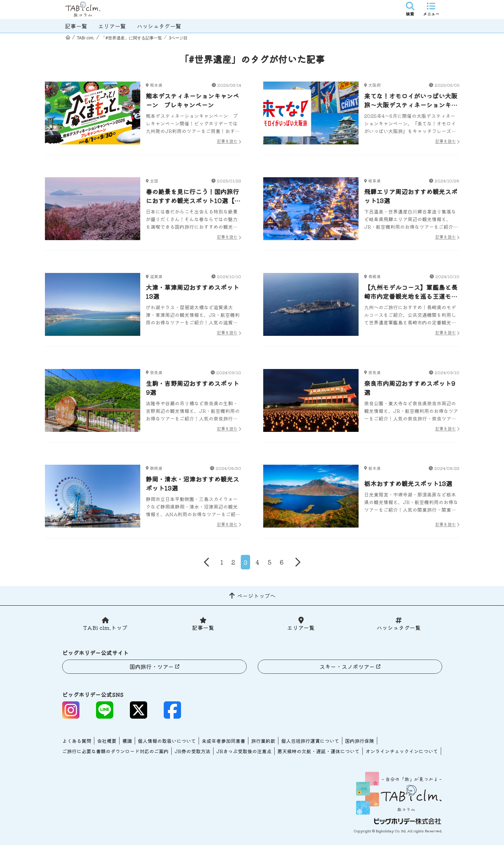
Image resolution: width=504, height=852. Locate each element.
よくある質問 (77, 748)
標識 (127, 748)
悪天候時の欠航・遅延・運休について (318, 758)
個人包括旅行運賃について (310, 748)
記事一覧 (76, 26)
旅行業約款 (263, 748)
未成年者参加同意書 (224, 748)
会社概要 (107, 748)
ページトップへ (256, 602)
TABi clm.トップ (106, 634)
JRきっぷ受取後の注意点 (244, 758)
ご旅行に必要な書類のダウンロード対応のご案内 (115, 758)
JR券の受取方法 (192, 758)
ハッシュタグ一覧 (159, 26)
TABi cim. (86, 38)
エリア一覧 (112, 26)
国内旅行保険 (360, 748)
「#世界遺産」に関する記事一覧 (132, 38)
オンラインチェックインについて (402, 758)
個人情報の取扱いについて (167, 748)
